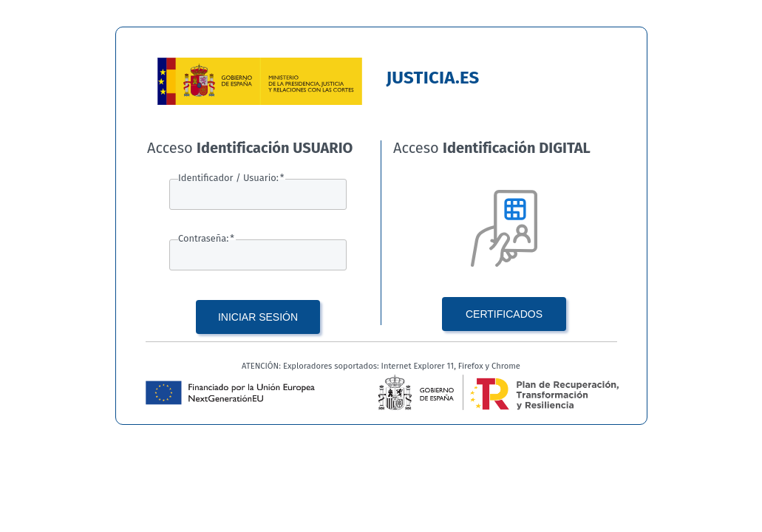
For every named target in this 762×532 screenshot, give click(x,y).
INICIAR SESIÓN (258, 317)
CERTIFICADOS (504, 314)
